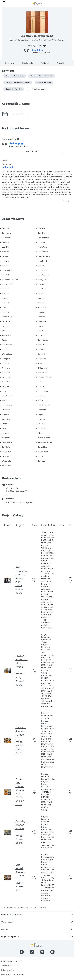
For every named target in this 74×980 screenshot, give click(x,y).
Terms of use (7, 966)
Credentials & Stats (16, 104)
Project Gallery (13, 515)
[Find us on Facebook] (22, 952)
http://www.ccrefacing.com (19, 503)
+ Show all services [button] (37, 89)
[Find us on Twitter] (42, 952)
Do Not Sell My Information (13, 975)
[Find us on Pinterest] (32, 952)
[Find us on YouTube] (52, 952)
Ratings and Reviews (17, 129)
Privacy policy (8, 970)
